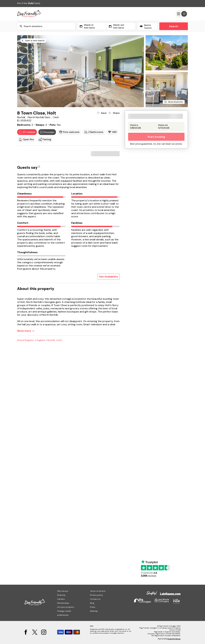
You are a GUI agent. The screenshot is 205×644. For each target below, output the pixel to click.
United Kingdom (26, 340)
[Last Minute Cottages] (29, 14)
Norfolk (51, 340)
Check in (134, 125)
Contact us (95, 599)
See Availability (109, 277)
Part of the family (29, 3)
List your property (66, 607)
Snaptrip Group (174, 639)
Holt (60, 340)
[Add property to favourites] (101, 113)
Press (93, 607)
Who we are (63, 591)
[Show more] (26, 331)
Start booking (156, 137)
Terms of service (98, 591)
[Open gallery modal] (81, 71)
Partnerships (63, 603)
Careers (61, 599)
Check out (163, 125)
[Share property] (114, 113)
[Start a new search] (33, 41)
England (41, 340)
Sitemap (94, 611)
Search (174, 26)
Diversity (61, 595)
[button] (138, 71)
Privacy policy (96, 595)
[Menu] (182, 14)
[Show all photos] (174, 102)
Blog (92, 603)
